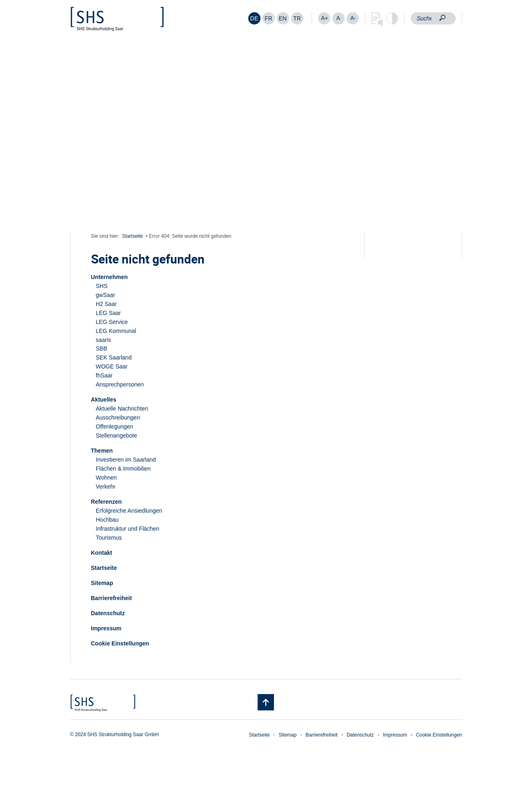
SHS (102, 286)
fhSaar (104, 375)
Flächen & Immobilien (124, 469)
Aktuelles (104, 400)
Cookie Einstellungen (120, 643)
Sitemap (102, 583)
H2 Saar (106, 304)
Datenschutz (108, 613)
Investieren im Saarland (126, 460)
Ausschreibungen (118, 418)
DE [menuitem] (254, 18)
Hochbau (107, 520)
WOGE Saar (112, 366)
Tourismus (109, 538)
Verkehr (106, 487)
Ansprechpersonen (120, 384)
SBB (102, 348)
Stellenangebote (117, 435)
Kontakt (102, 553)
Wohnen (107, 478)
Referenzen (106, 502)
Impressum (106, 628)
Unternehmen (109, 277)
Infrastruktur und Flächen (128, 529)
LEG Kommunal (116, 331)
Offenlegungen (115, 426)
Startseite (132, 236)
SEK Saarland (114, 357)
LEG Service (112, 322)
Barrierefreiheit (111, 598)
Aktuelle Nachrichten (122, 409)
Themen (102, 451)
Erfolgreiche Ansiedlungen (129, 511)
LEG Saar (108, 313)
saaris (104, 340)
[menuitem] (254, 18)
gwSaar (106, 295)
